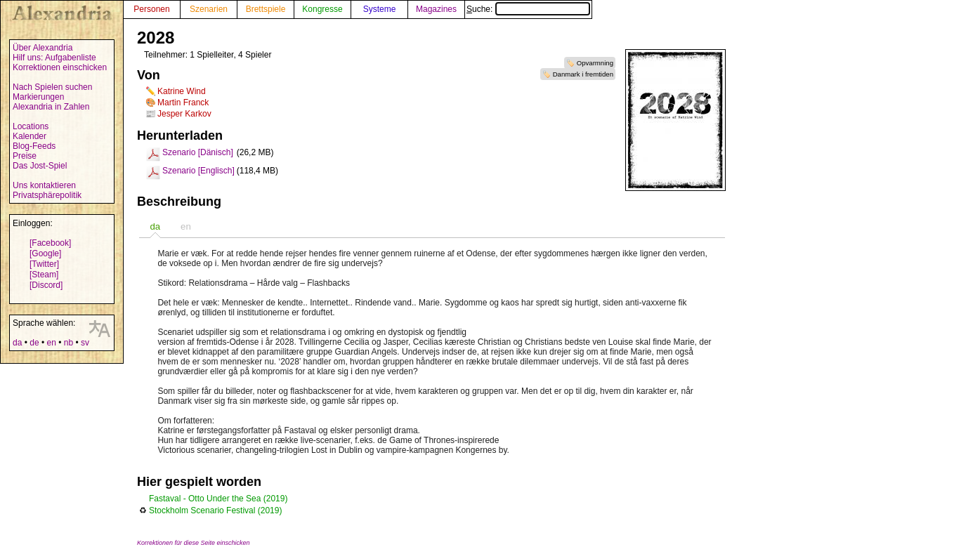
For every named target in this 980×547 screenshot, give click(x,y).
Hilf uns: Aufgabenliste (54, 58)
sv (85, 343)
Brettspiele (266, 9)
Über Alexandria (43, 48)
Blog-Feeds (34, 146)
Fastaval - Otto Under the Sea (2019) (218, 499)
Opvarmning (595, 63)
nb (68, 343)
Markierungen (38, 97)
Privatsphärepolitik (47, 195)
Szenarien (209, 9)
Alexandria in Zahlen (51, 107)
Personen (151, 9)
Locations (31, 126)
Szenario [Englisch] (198, 171)
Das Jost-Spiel (40, 166)
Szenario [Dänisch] (198, 152)
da (17, 343)
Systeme (380, 9)
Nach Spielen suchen (52, 87)
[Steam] (44, 275)
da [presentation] (155, 226)
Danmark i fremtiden (583, 74)
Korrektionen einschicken (60, 67)
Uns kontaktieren (44, 185)
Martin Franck (183, 103)
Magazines (436, 9)
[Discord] (46, 285)
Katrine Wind (182, 91)
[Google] (45, 253)
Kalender (30, 136)
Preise (25, 156)
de (34, 343)
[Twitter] (44, 264)
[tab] (155, 226)
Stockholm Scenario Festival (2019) (215, 510)
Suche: (528, 9)
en (51, 343)
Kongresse (322, 9)
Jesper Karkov (184, 114)
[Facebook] (50, 243)
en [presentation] (186, 226)
